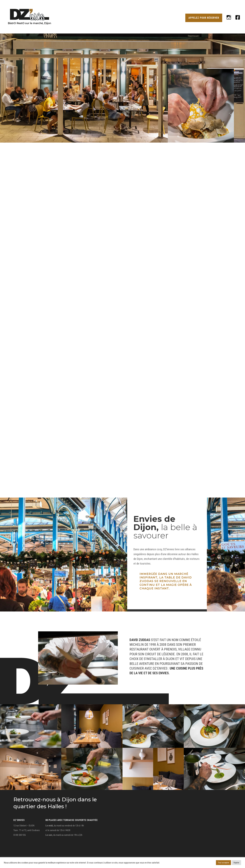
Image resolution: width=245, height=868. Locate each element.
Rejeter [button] (236, 863)
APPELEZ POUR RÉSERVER (204, 18)
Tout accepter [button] (223, 863)
